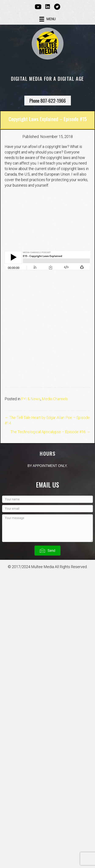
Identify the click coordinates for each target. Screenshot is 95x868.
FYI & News (31, 399)
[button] (47, 551)
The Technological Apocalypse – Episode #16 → (50, 432)
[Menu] (47, 19)
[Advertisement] (47, 331)
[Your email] (47, 509)
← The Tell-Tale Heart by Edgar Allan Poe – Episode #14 (47, 420)
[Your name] (47, 499)
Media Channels (55, 399)
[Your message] (47, 528)
